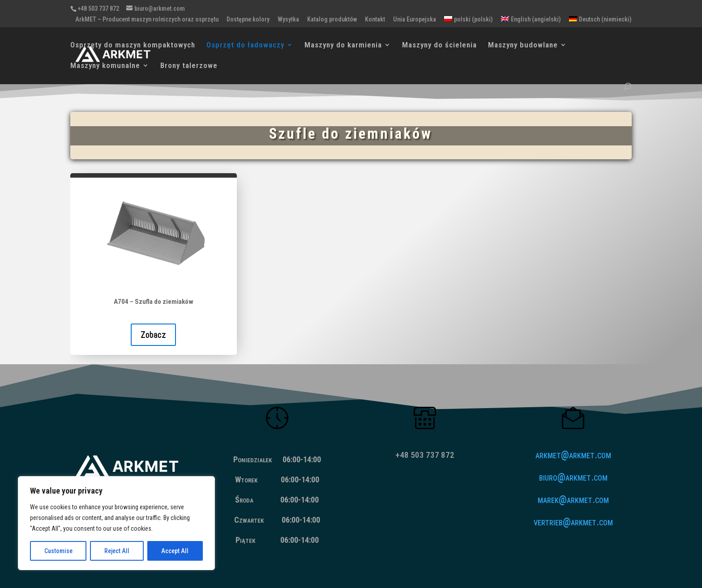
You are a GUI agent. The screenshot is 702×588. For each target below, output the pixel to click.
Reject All (117, 551)
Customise (58, 551)
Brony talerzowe (189, 66)
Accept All (175, 551)
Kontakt (375, 19)
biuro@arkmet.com (573, 477)
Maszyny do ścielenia (439, 45)
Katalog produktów (332, 19)
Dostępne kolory (248, 19)
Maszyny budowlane (523, 45)
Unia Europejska (415, 19)
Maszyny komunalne (105, 66)
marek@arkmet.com (573, 500)
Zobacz (153, 335)
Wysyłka (288, 19)
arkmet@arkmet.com (573, 455)
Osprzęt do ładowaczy (245, 45)
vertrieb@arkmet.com (573, 522)
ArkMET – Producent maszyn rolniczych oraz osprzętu (147, 19)
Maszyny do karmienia (343, 45)
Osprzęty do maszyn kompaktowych (133, 45)
